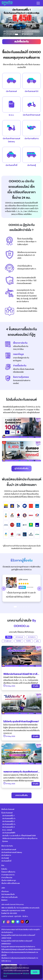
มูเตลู (37, 641)
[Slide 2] (19, 607)
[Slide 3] (21, 607)
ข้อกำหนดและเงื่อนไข (8, 894)
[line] (13, 922)
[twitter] (18, 922)
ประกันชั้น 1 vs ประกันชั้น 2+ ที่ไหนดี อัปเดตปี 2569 (19, 836)
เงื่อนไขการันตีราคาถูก (9, 880)
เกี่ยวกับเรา (5, 892)
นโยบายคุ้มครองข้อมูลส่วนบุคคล (12, 973)
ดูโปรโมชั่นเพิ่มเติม (21, 468)
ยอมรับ (35, 972)
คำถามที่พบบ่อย (7, 878)
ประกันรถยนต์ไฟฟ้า (9, 833)
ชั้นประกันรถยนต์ (7, 813)
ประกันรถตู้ (5, 858)
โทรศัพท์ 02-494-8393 (9, 913)
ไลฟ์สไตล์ (19, 641)
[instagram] (8, 922)
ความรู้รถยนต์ (8, 641)
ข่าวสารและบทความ (8, 875)
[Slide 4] (24, 607)
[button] (4, 589)
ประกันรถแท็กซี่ (6, 861)
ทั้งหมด (9, 637)
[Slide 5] (26, 607)
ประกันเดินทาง (32, 637)
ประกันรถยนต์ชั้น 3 (8, 827)
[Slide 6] (29, 607)
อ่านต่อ (36, 686)
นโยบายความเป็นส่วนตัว (10, 897)
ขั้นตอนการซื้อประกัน (8, 872)
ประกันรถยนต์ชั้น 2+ (9, 819)
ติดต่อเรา (4, 900)
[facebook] (4, 922)
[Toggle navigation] (38, 3)
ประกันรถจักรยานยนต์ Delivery (12, 852)
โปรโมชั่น (4, 869)
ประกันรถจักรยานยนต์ (9, 850)
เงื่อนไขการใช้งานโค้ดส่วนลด (11, 883)
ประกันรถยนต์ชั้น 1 (8, 816)
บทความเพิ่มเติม (21, 795)
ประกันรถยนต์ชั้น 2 (8, 821)
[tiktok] (27, 922)
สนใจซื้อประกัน (21, 42)
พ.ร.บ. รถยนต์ (7, 830)
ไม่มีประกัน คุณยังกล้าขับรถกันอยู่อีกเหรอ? (21, 722)
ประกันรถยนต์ (19, 637)
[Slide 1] (15, 607)
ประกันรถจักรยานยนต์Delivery (11, 140)
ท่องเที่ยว (29, 641)
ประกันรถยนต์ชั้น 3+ (9, 824)
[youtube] (22, 922)
